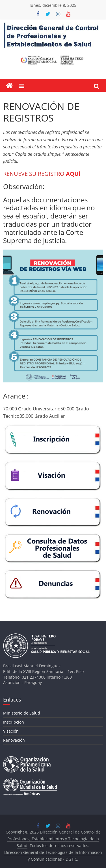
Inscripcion (14, 722)
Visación (11, 731)
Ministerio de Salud (22, 713)
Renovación (14, 740)
